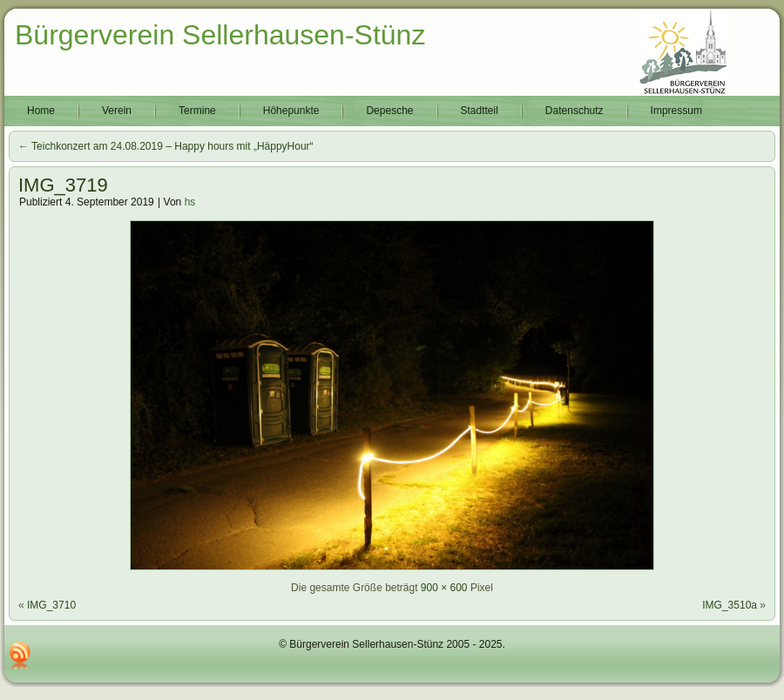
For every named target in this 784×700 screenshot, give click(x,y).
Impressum (676, 111)
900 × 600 (444, 588)
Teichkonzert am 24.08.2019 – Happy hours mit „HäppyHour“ (166, 146)
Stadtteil (480, 111)
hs (190, 202)
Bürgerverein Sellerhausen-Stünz (220, 35)
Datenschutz (574, 111)
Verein (117, 111)
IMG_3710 (51, 605)
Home (41, 111)
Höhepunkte (291, 111)
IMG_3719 (63, 185)
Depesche (389, 111)
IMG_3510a (730, 605)
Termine (197, 111)
